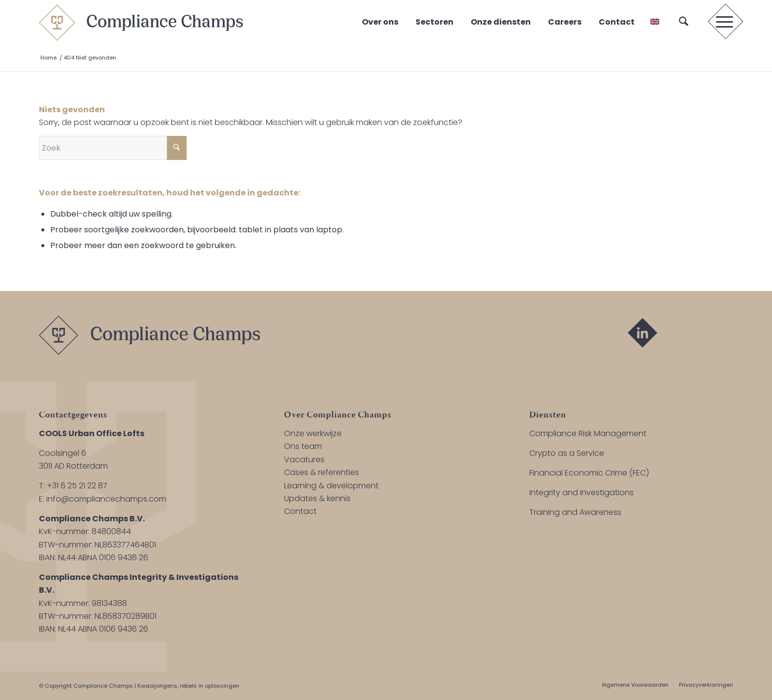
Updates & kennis (317, 498)
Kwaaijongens (157, 686)
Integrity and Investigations (581, 493)
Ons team (303, 446)
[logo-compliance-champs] (141, 22)
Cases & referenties (322, 472)
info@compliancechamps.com (106, 499)
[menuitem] (684, 22)
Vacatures (304, 460)
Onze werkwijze (313, 433)
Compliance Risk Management (588, 433)
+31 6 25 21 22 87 (77, 486)
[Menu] (721, 22)
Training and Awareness (575, 512)
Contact (617, 22)
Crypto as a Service (567, 453)
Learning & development (331, 486)
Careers (565, 22)
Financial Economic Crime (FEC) (589, 473)
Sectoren (434, 22)
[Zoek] (684, 22)
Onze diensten (501, 22)
